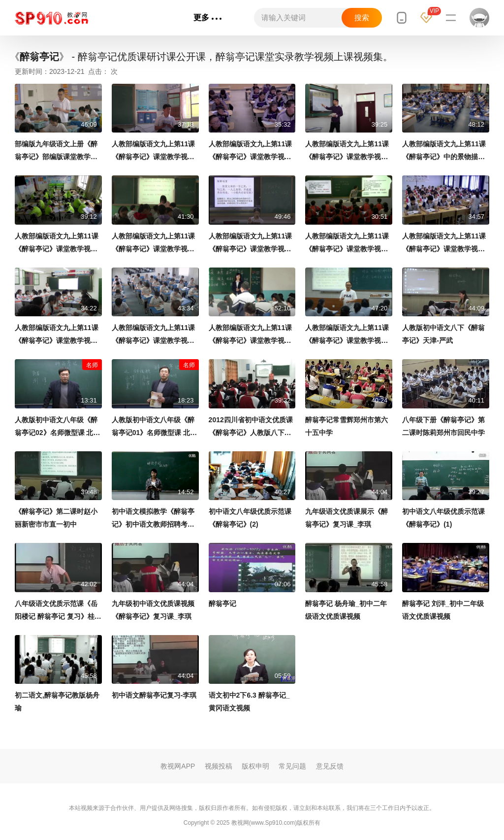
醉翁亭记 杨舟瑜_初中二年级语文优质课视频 (346, 610)
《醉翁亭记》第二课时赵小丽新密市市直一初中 (56, 518)
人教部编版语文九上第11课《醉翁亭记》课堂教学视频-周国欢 (57, 244)
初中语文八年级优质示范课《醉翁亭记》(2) (250, 518)
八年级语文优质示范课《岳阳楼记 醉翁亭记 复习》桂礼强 (58, 611)
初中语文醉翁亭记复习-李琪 (154, 695)
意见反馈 (330, 766)
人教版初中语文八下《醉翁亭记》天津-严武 (443, 334)
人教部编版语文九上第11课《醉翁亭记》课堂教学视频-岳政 (348, 151)
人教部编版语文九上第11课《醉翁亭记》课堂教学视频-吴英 (251, 151)
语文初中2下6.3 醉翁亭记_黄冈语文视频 (249, 702)
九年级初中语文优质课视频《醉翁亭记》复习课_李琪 (153, 610)
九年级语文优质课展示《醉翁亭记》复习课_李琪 (346, 518)
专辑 (170, 17)
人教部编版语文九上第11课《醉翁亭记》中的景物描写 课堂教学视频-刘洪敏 (444, 151)
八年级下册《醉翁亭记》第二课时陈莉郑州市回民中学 (443, 426)
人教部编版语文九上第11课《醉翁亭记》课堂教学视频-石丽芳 (57, 335)
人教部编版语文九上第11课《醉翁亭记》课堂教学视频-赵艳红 (154, 244)
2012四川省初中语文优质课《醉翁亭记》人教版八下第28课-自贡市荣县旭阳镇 (252, 427)
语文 (138, 17)
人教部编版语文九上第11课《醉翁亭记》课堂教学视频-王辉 (348, 244)
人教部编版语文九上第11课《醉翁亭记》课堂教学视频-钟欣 (251, 244)
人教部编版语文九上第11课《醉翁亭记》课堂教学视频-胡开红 (251, 335)
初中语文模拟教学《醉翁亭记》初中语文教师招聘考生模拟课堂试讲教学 (153, 519)
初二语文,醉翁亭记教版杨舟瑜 (57, 702)
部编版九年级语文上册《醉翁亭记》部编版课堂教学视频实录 (56, 151)
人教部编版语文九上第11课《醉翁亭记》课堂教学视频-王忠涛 (154, 151)
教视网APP (178, 766)
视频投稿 (219, 766)
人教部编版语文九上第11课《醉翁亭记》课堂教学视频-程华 (348, 335)
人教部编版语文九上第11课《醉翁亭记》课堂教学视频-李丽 (154, 335)
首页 (109, 17)
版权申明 (255, 766)
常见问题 (292, 766)
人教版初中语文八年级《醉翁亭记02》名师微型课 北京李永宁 (57, 427)
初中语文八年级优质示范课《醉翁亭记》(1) (443, 518)
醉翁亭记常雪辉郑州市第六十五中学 (346, 426)
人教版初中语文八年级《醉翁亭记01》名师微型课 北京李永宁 (154, 427)
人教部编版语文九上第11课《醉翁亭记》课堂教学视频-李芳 (445, 244)
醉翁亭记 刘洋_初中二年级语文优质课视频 (443, 610)
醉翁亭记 (222, 604)
